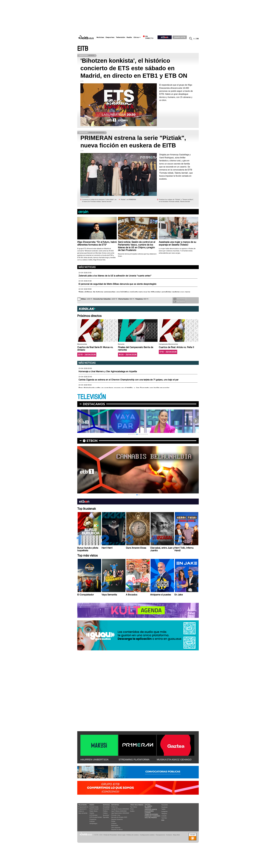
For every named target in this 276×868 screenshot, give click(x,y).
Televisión (120, 37)
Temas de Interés (151, 814)
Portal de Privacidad (110, 835)
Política (105, 811)
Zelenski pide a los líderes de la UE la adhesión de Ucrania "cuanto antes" (115, 276)
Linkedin (164, 816)
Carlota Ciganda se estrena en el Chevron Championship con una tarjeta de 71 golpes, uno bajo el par (128, 380)
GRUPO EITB (180, 37)
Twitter (163, 809)
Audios (132, 811)
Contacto (169, 835)
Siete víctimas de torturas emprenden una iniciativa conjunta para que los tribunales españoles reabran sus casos (134, 292)
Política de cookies (133, 835)
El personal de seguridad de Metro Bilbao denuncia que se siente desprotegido (117, 284)
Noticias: (106, 805)
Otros (136, 37)
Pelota (113, 821)
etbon (92, 441)
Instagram (164, 811)
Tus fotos (179, 299)
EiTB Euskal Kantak (96, 817)
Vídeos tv (81, 811)
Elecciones (149, 811)
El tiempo (148, 806)
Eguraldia (106, 817)
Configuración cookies (147, 835)
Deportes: (115, 805)
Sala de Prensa (151, 818)
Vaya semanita (83, 813)
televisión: (83, 805)
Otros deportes (116, 828)
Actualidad (106, 807)
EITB (83, 49)
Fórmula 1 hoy (116, 815)
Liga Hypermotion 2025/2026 (120, 813)
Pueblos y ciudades (152, 816)
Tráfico (148, 808)
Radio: (92, 805)
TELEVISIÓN (92, 397)
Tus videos (179, 302)
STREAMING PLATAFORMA (134, 760)
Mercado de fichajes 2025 (119, 817)
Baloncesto (115, 825)
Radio (129, 37)
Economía (106, 809)
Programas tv (82, 809)
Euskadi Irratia (94, 807)
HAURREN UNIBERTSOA (94, 760)
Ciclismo (114, 823)
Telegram (164, 814)
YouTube (164, 818)
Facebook (164, 807)
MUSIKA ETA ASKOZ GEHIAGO (174, 760)
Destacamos (94, 404)
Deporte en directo (117, 830)
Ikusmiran (106, 815)
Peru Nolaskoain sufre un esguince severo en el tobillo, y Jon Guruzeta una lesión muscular (124, 388)
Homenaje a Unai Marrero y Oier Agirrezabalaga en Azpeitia (108, 371)
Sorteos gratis (151, 809)
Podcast (92, 821)
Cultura (105, 813)
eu (194, 39)
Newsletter (165, 805)
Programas (93, 819)
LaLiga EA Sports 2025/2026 (120, 809)
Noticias (100, 37)
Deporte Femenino (117, 819)
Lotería (148, 813)
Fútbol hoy (115, 807)
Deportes (110, 37)
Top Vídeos (134, 807)
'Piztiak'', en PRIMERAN (128, 199)
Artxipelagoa (93, 823)
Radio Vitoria (93, 811)
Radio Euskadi (94, 809)
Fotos (132, 809)
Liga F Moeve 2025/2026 (119, 811)
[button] (197, 331)
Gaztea (92, 813)
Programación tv (83, 807)
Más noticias (87, 267)
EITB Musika (93, 815)
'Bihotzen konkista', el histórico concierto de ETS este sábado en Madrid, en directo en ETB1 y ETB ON (134, 68)
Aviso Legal (122, 835)
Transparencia (160, 835)
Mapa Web (176, 835)
